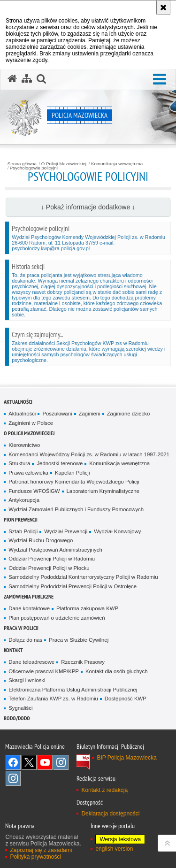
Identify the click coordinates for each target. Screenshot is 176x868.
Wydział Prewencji (66, 531)
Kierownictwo (24, 445)
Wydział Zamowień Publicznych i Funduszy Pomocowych (76, 509)
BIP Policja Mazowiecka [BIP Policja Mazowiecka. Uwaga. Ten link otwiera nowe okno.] (126, 758)
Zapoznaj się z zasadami (41, 850)
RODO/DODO (17, 718)
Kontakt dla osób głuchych (117, 671)
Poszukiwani (57, 414)
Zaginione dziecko (129, 414)
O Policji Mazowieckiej (64, 164)
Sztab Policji (23, 531)
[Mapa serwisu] (27, 79)
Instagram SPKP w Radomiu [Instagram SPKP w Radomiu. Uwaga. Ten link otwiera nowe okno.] (13, 778)
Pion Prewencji (21, 519)
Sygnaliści (20, 708)
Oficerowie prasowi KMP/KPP (44, 671)
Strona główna (22, 164)
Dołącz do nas (25, 640)
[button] (160, 80)
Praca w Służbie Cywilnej (79, 640)
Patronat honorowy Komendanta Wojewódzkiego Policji (74, 482)
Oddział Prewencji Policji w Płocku (49, 568)
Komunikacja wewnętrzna (117, 164)
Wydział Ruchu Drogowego (41, 540)
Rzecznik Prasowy (83, 662)
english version (114, 849)
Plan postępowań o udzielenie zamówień (57, 618)
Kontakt (13, 650)
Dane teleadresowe (31, 662)
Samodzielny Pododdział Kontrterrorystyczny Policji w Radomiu (83, 577)
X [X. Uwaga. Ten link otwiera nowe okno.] (29, 762)
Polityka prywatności (35, 857)
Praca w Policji (21, 628)
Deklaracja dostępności (110, 814)
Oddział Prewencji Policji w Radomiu (52, 559)
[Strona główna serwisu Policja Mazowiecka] (12, 79)
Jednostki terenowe (60, 463)
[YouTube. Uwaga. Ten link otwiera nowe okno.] (45, 762)
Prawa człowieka (28, 473)
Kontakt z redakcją (104, 790)
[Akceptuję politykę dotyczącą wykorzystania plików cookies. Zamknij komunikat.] (163, 8)
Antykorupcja (24, 500)
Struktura (19, 463)
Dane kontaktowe (29, 608)
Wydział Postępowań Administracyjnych (55, 550)
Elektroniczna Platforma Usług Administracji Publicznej (73, 690)
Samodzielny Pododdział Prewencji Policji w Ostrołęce (73, 586)
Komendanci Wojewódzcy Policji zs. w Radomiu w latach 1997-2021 (89, 454)
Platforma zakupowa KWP (87, 608)
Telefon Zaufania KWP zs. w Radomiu (53, 699)
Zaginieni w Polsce (31, 423)
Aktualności (18, 402)
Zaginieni (90, 414)
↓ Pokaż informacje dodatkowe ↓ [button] (88, 207)
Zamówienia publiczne (29, 596)
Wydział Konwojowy (117, 531)
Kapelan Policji (73, 473)
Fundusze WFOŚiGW (34, 491)
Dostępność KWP (126, 699)
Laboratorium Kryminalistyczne (103, 491)
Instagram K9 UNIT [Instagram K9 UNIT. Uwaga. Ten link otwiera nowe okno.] (61, 762)
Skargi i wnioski (27, 680)
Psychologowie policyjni (34, 168)
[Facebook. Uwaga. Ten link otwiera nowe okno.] (13, 762)
